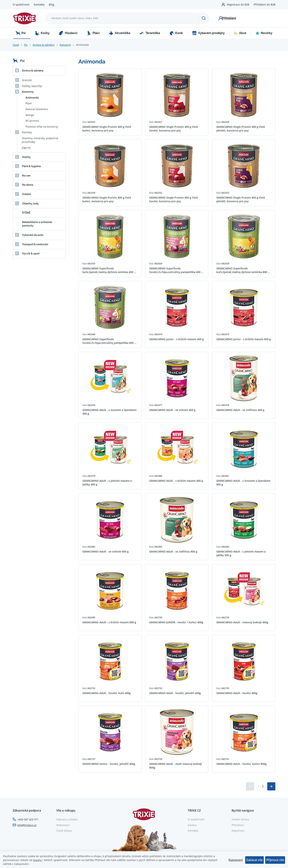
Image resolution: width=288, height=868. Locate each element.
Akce (240, 33)
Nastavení (236, 860)
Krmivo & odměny (44, 45)
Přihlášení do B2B (264, 5)
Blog (52, 5)
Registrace (238, 831)
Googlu (37, 860)
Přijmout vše (275, 860)
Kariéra (192, 825)
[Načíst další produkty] (271, 786)
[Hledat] (204, 18)
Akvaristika (120, 33)
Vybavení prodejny (208, 33)
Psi (21, 33)
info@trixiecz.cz (27, 825)
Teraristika (150, 33)
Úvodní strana (240, 819)
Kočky (42, 33)
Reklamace (63, 825)
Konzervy (65, 45)
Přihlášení (238, 825)
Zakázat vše (254, 860)
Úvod (16, 45)
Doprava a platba (67, 819)
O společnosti (21, 5)
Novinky (264, 33)
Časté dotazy (64, 831)
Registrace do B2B (238, 5)
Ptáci (93, 33)
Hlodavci (68, 33)
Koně (176, 33)
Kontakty (39, 5)
